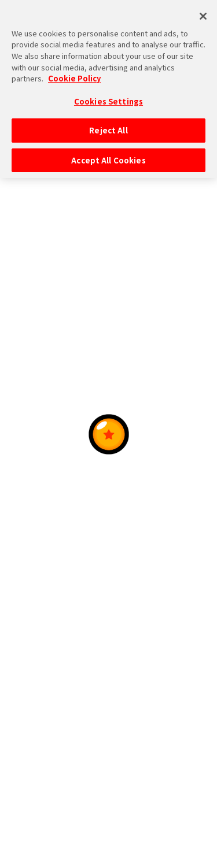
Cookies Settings (108, 93)
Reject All (108, 122)
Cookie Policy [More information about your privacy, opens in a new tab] (74, 70)
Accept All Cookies (108, 152)
